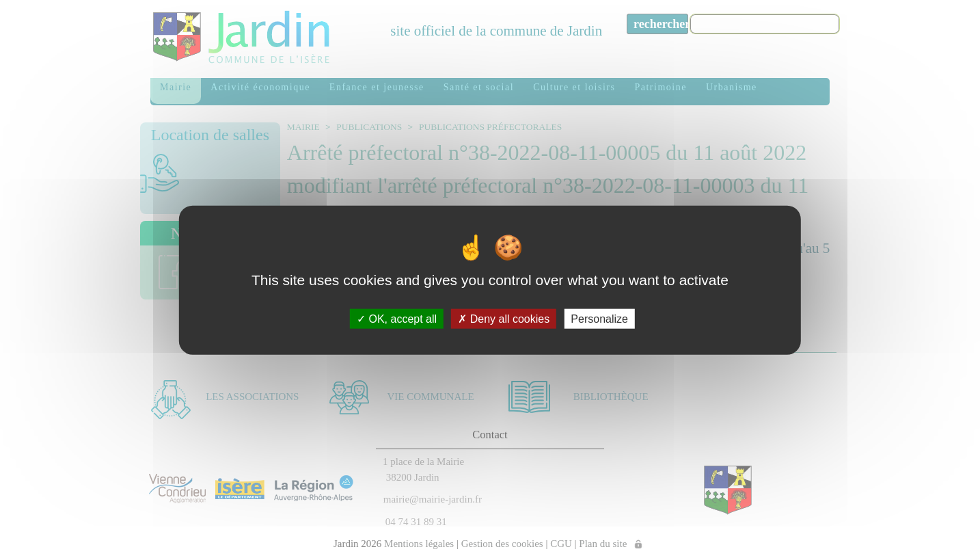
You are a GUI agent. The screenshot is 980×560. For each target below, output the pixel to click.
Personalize (599, 319)
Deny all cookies (504, 319)
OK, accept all (397, 319)
